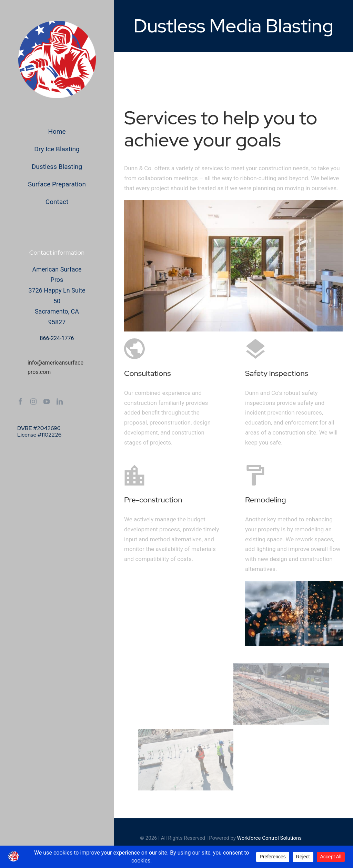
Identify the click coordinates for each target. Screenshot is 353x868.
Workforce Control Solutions (269, 838)
